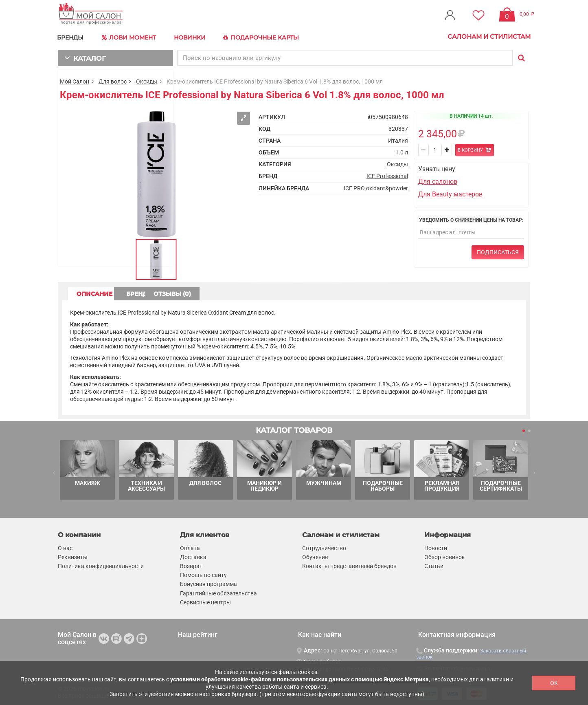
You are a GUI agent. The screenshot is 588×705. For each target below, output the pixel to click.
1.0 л (402, 151)
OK (554, 683)
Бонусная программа (208, 583)
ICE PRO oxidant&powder (376, 187)
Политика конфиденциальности (101, 565)
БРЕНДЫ (72, 36)
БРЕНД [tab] (171, 292)
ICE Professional (387, 175)
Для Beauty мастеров (450, 193)
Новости (436, 546)
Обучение (315, 555)
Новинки (194, 36)
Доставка (193, 555)
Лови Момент (132, 37)
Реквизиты (73, 555)
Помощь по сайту (203, 574)
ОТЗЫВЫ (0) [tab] (241, 292)
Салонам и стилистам (489, 36)
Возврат (191, 565)
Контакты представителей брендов (349, 565)
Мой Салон (75, 80)
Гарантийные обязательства (218, 592)
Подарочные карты (267, 37)
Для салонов (438, 180)
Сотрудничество (324, 546)
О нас (65, 546)
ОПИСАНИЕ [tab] (101, 292)
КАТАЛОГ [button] (83, 56)
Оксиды (147, 80)
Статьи (434, 565)
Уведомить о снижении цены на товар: (471, 218)
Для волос (113, 80)
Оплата (190, 546)
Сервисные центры (205, 601)
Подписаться (498, 251)
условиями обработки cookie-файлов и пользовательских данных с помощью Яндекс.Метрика (299, 679)
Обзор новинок (445, 555)
